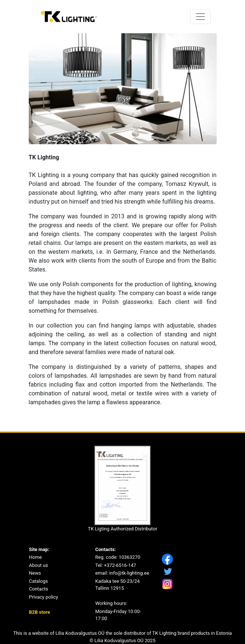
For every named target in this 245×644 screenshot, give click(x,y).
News (35, 573)
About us (39, 565)
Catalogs (38, 581)
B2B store (40, 612)
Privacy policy (44, 597)
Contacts (39, 589)
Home (36, 557)
